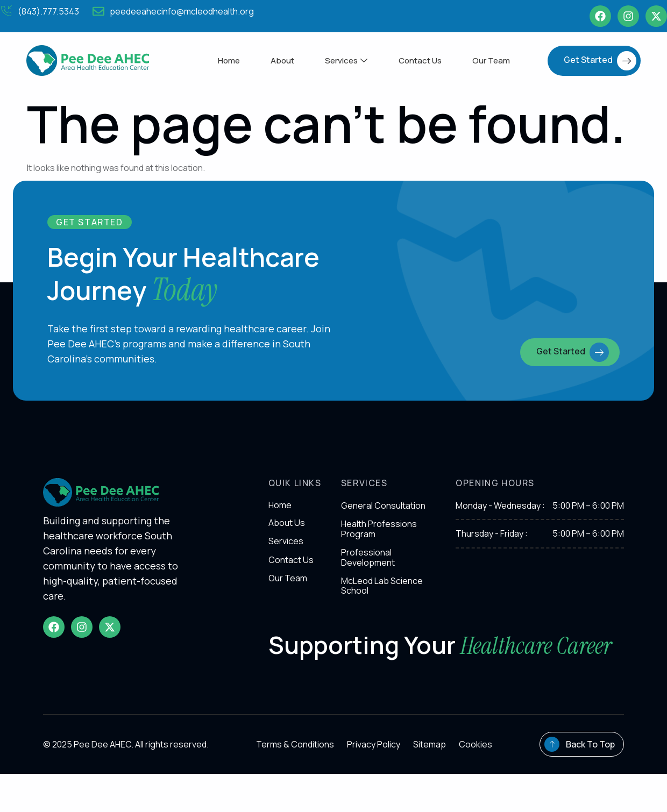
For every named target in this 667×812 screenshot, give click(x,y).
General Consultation (383, 510)
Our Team (494, 60)
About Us (287, 528)
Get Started (600, 61)
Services (346, 60)
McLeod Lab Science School (382, 590)
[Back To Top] (552, 782)
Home (226, 60)
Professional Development (368, 562)
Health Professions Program (379, 534)
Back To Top (590, 782)
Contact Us (421, 60)
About (281, 60)
